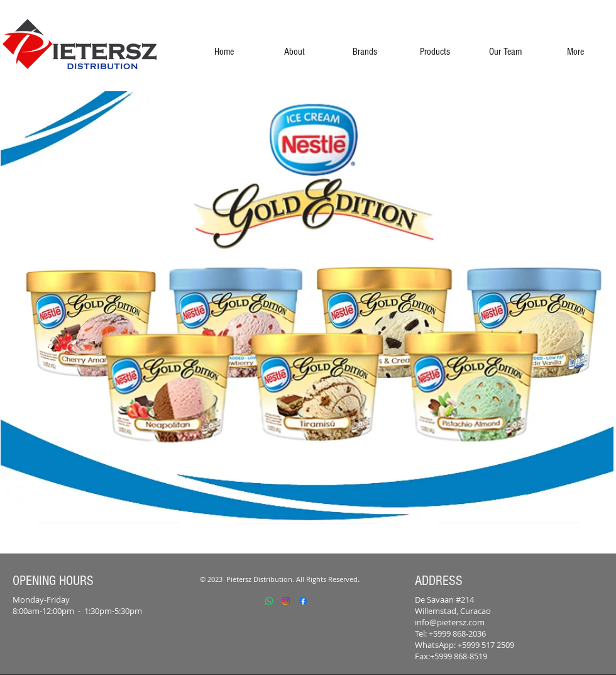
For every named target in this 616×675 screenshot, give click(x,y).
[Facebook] (303, 601)
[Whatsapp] (269, 601)
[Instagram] (286, 601)
